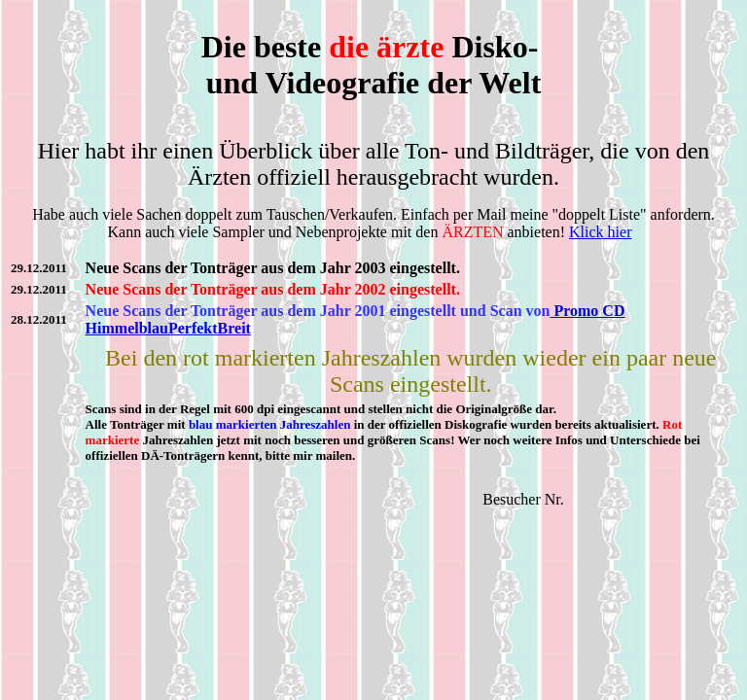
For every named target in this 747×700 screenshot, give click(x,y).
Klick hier (600, 232)
